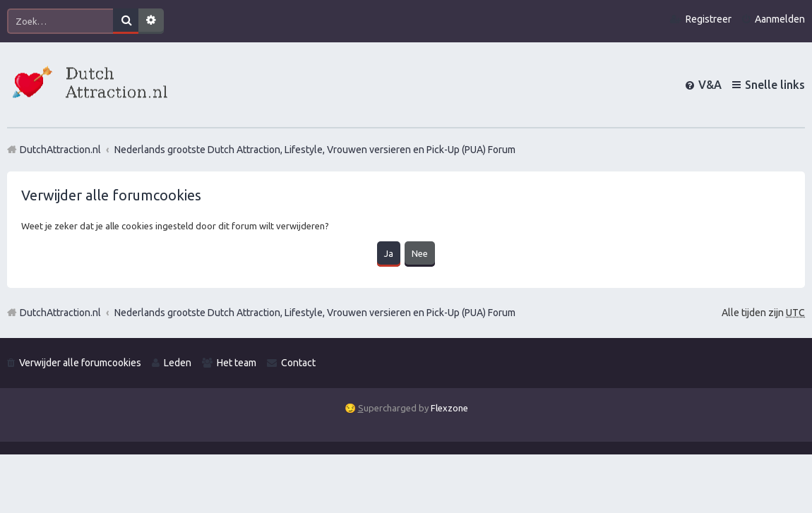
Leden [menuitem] (178, 363)
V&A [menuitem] (710, 85)
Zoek (126, 21)
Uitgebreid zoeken (151, 21)
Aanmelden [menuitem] (780, 19)
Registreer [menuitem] (709, 19)
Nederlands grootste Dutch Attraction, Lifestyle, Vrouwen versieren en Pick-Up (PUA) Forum (315, 313)
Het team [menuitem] (237, 363)
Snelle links (775, 85)
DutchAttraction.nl (60, 313)
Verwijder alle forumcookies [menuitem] (80, 363)
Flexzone (449, 408)
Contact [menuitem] (298, 363)
